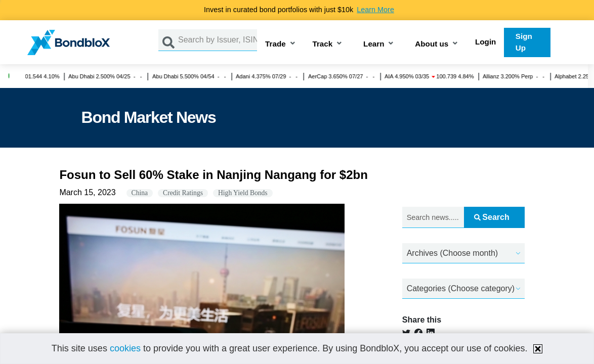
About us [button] (432, 44)
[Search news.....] (433, 218)
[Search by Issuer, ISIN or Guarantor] (218, 40)
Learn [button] (374, 44)
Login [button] (485, 42)
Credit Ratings (183, 193)
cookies (125, 348)
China (140, 193)
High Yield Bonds (243, 193)
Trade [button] (275, 44)
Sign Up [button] (524, 42)
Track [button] (323, 44)
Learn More (375, 10)
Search (492, 217)
